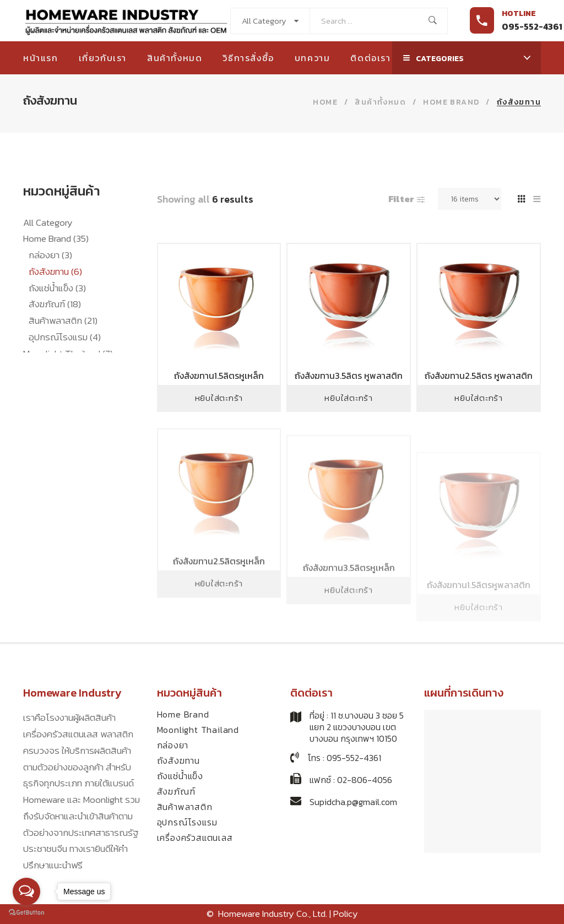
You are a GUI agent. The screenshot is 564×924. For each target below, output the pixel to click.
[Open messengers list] (26, 892)
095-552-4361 (532, 26)
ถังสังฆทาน (55, 271)
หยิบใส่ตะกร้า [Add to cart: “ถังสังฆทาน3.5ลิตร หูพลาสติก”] (349, 398)
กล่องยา (50, 255)
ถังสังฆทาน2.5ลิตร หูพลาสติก (479, 376)
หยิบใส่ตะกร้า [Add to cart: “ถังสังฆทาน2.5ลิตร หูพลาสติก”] (479, 398)
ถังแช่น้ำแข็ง (57, 288)
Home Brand (56, 238)
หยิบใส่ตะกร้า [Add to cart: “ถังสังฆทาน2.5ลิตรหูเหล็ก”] (219, 613)
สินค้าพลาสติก (63, 320)
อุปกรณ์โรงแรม (65, 337)
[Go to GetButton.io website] (26, 913)
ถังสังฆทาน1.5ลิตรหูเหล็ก (219, 376)
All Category (48, 222)
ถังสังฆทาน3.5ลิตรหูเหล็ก (349, 601)
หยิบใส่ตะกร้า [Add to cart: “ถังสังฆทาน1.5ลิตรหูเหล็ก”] (219, 398)
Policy (346, 914)
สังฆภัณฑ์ (55, 304)
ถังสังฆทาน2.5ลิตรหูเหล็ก (219, 591)
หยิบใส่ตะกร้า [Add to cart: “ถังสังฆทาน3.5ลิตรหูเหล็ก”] (349, 624)
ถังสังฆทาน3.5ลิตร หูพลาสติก (349, 376)
